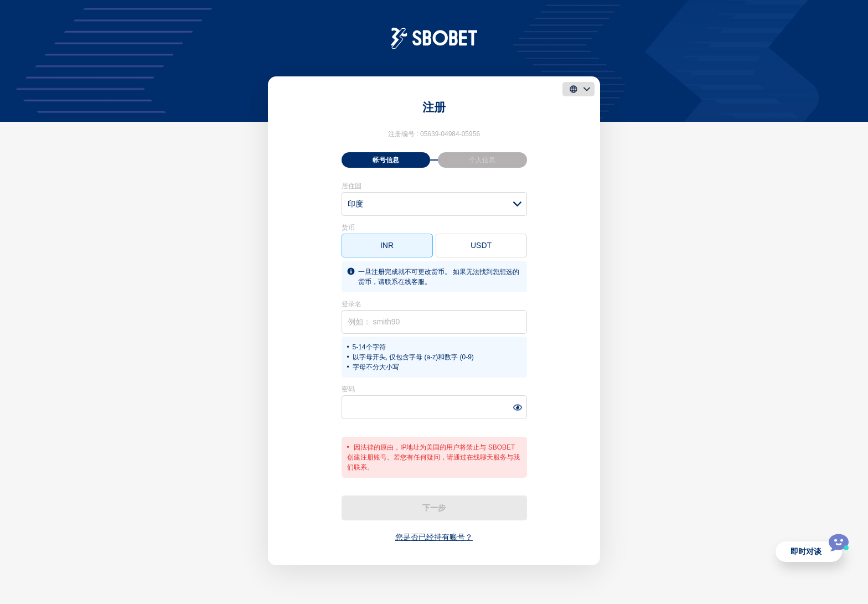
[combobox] (434, 204)
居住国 (352, 186)
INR (387, 245)
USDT (481, 245)
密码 (348, 389)
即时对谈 (806, 551)
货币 (348, 228)
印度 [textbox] (355, 204)
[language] (578, 89)
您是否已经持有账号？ (434, 537)
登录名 (352, 304)
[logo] (434, 38)
